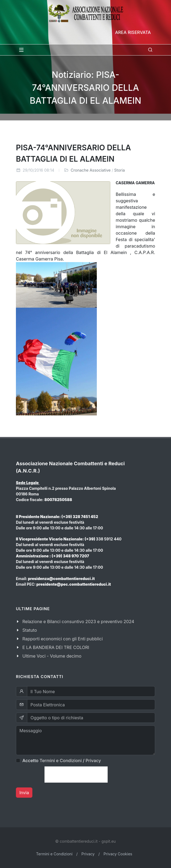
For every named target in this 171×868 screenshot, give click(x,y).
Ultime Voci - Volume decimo (52, 656)
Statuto (30, 630)
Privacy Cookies (118, 854)
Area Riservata (133, 32)
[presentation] (76, 775)
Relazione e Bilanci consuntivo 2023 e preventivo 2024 (78, 622)
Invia (24, 793)
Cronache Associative (91, 170)
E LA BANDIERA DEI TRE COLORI (56, 647)
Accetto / (62, 761)
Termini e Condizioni (61, 761)
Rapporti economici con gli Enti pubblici (63, 639)
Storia (119, 170)
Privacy (93, 761)
